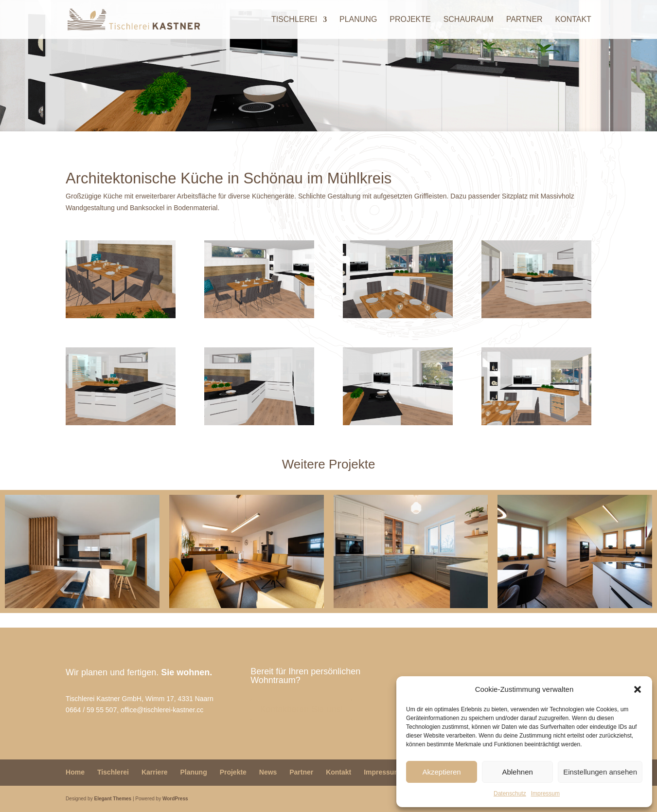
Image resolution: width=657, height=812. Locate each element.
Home (75, 772)
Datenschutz (510, 794)
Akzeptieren (441, 772)
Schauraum (469, 20)
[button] (638, 689)
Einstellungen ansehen (600, 772)
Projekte (410, 20)
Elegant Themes (113, 799)
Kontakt (573, 20)
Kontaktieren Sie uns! (301, 709)
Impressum (545, 794)
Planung (358, 20)
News (268, 772)
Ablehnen (517, 772)
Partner (524, 20)
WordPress (175, 799)
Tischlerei (294, 20)
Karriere (155, 772)
